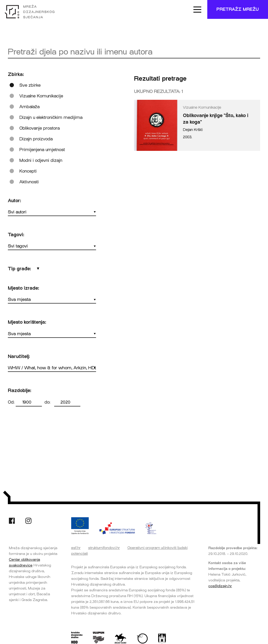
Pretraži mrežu (238, 9)
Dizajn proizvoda (36, 139)
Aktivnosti (29, 182)
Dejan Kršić (193, 130)
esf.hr (76, 548)
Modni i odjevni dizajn (41, 160)
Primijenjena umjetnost (42, 150)
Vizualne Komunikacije (41, 96)
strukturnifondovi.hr (104, 548)
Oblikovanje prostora (40, 128)
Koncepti (28, 171)
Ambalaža (29, 107)
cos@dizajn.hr (220, 586)
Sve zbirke (30, 85)
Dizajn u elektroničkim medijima (51, 117)
